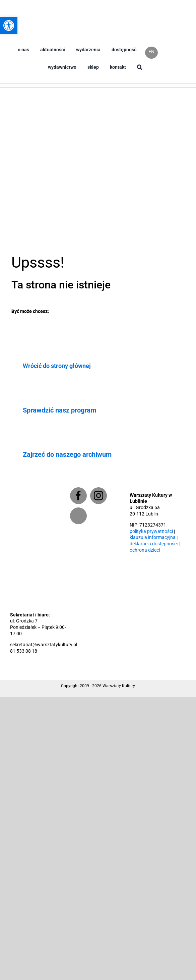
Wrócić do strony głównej (57, 366)
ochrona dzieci (145, 550)
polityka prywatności (151, 531)
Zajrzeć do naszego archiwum (67, 454)
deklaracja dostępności (154, 544)
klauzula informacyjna (153, 537)
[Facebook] (78, 496)
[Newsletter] (78, 516)
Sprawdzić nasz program (59, 410)
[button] (140, 73)
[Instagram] (99, 496)
